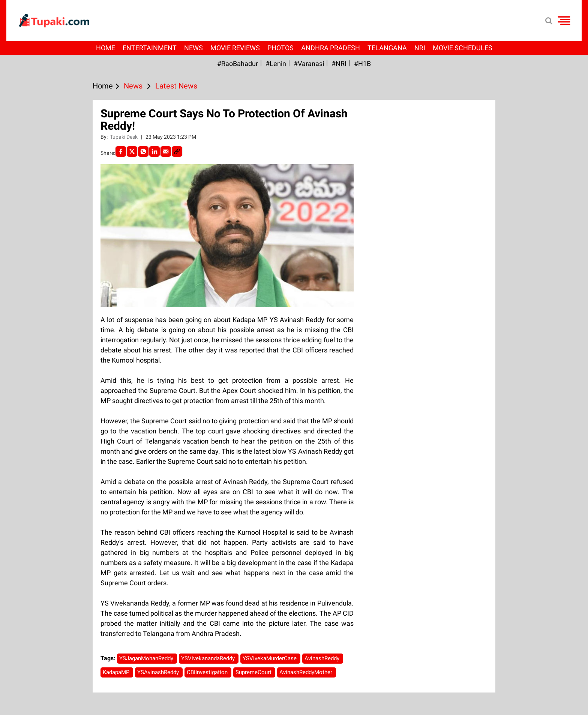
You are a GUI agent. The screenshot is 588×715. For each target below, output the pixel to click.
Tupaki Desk (124, 137)
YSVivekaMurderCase (270, 658)
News (193, 48)
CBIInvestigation (208, 672)
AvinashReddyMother (307, 672)
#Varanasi (309, 64)
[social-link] (177, 151)
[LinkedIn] (154, 151)
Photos (280, 48)
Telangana (387, 48)
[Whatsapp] (143, 151)
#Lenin (276, 64)
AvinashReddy (323, 658)
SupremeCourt (254, 672)
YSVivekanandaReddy (209, 658)
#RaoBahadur (238, 64)
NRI (420, 48)
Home (106, 48)
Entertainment (150, 48)
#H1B (362, 64)
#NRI (339, 64)
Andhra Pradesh (331, 48)
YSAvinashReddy (159, 672)
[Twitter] (132, 151)
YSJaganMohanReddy (147, 658)
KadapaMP (117, 672)
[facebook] (121, 151)
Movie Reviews (235, 48)
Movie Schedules (463, 48)
